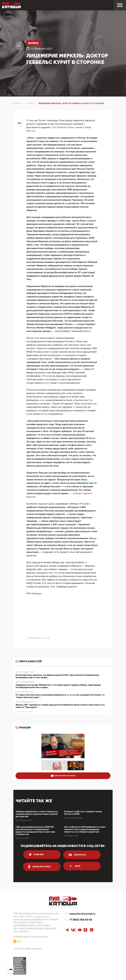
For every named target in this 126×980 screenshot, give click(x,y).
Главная (18, 103)
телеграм (36, 855)
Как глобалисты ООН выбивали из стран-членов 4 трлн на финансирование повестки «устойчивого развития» (85, 829)
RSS (19, 941)
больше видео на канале (63, 776)
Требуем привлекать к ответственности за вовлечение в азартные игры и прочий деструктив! (37, 814)
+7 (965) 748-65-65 (81, 920)
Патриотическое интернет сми (63, 907)
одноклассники (39, 867)
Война (34, 43)
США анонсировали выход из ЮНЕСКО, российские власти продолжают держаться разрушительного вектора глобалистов (35, 831)
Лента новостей (29, 661)
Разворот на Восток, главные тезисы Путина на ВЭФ (83, 813)
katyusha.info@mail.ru (82, 914)
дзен (74, 866)
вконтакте (77, 855)
